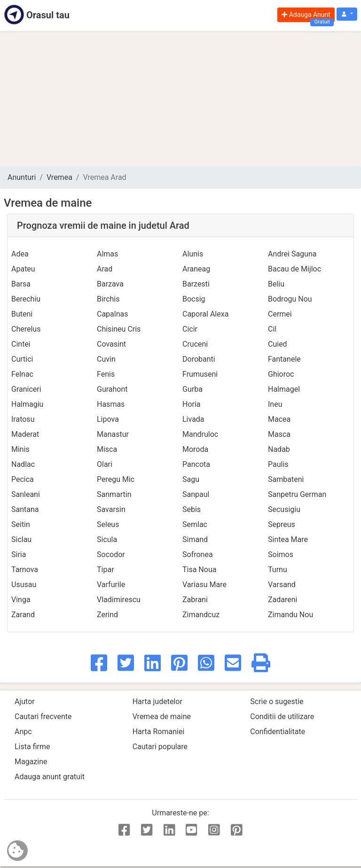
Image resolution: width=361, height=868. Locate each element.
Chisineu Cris (119, 329)
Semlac (195, 524)
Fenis (106, 374)
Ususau (24, 585)
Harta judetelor (157, 701)
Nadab (279, 449)
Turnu (278, 570)
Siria (19, 554)
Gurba (192, 389)
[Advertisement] (180, 99)
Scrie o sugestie (277, 701)
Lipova (108, 419)
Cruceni (195, 344)
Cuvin (106, 359)
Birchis (108, 299)
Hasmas (111, 404)
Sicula (107, 539)
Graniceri (26, 389)
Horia (192, 404)
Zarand (23, 615)
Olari (105, 464)
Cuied (278, 344)
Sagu (191, 479)
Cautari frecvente (43, 717)
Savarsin (111, 509)
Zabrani (195, 600)
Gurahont (112, 389)
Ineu (275, 404)
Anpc (23, 732)
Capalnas (113, 314)
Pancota (196, 464)
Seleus (108, 524)
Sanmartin (114, 494)
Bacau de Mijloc (294, 269)
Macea (279, 419)
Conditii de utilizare (282, 717)
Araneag (196, 269)
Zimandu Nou (290, 615)
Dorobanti (199, 359)
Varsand (282, 585)
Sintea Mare (288, 539)
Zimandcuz (201, 615)
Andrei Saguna (292, 254)
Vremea (59, 177)
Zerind (107, 615)
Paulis (278, 464)
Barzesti (196, 284)
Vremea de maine (162, 717)
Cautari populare (160, 747)
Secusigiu (284, 509)
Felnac (22, 374)
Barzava (110, 284)
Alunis (193, 254)
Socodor (111, 554)
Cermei (280, 314)
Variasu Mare (204, 585)
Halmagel (284, 389)
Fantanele (284, 359)
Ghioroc (281, 374)
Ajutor (25, 701)
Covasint (111, 344)
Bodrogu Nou (290, 299)
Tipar (106, 570)
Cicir (190, 329)
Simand (195, 539)
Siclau (21, 539)
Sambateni (286, 479)
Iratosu (23, 419)
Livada (193, 419)
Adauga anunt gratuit (50, 777)
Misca (107, 449)
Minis (20, 449)
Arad (105, 269)
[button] (347, 14)
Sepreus (282, 524)
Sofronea (198, 554)
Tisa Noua (199, 570)
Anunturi (22, 177)
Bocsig (194, 299)
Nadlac (23, 464)
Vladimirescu (119, 600)
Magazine (31, 762)
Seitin (21, 524)
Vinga (21, 600)
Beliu (276, 284)
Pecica (23, 479)
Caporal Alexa (205, 314)
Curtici (22, 359)
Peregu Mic (116, 479)
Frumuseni (200, 374)
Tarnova (25, 570)
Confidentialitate (278, 732)
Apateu (23, 269)
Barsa (21, 284)
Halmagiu (27, 404)
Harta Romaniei (159, 732)
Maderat (25, 434)
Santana (25, 509)
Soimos (281, 554)
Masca (279, 434)
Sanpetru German (297, 494)
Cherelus (26, 329)
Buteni (22, 314)
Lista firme (32, 747)
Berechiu (26, 299)
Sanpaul (196, 494)
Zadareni (283, 600)
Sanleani (26, 494)
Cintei (21, 344)
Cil (272, 329)
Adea (20, 254)
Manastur (113, 434)
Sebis (192, 509)
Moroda (195, 449)
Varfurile (111, 585)
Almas (107, 254)
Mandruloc (200, 434)
